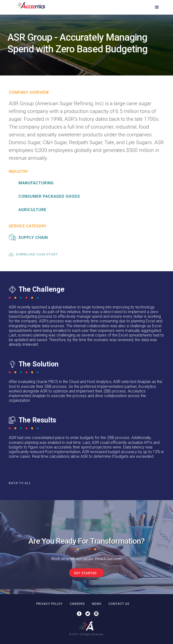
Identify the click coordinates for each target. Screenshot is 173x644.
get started (85, 573)
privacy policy (49, 604)
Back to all (20, 483)
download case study (37, 254)
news (97, 604)
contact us (119, 604)
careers (77, 604)
